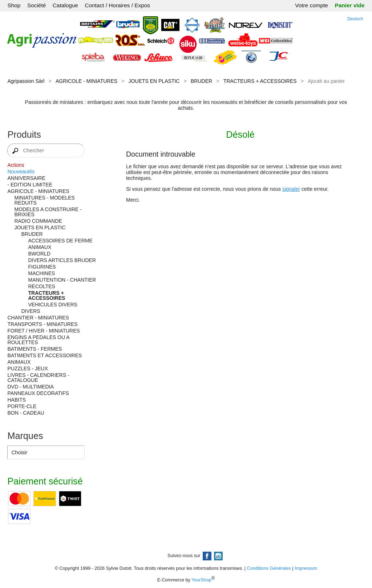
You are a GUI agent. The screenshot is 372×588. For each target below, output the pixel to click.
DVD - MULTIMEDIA (30, 387)
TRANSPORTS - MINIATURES (42, 324)
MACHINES (41, 273)
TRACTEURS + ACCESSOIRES (260, 81)
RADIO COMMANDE (38, 221)
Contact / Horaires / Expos (117, 5)
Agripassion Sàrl (26, 81)
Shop (14, 5)
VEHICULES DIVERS (52, 305)
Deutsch (355, 19)
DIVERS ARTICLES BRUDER (62, 260)
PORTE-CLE (22, 406)
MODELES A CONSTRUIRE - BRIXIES (48, 212)
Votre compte (312, 5)
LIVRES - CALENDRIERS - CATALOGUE (38, 378)
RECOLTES (41, 286)
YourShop (201, 580)
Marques (25, 436)
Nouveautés (21, 172)
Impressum (306, 568)
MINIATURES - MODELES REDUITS (44, 200)
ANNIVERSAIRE (26, 178)
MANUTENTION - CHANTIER (62, 280)
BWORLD (39, 254)
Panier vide (349, 5)
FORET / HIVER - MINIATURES (43, 331)
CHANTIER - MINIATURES (38, 318)
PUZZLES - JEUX (27, 368)
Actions (16, 165)
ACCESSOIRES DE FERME (60, 241)
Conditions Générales (269, 568)
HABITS (17, 400)
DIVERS (31, 311)
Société (37, 5)
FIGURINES (42, 267)
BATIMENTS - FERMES (35, 349)
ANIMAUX (40, 247)
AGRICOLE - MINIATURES (86, 81)
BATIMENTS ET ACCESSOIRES (45, 355)
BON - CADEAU (26, 413)
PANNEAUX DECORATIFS (38, 393)
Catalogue (65, 5)
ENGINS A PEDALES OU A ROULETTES (38, 340)
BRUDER (201, 81)
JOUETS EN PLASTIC (154, 81)
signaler (291, 189)
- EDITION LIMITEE (30, 185)
